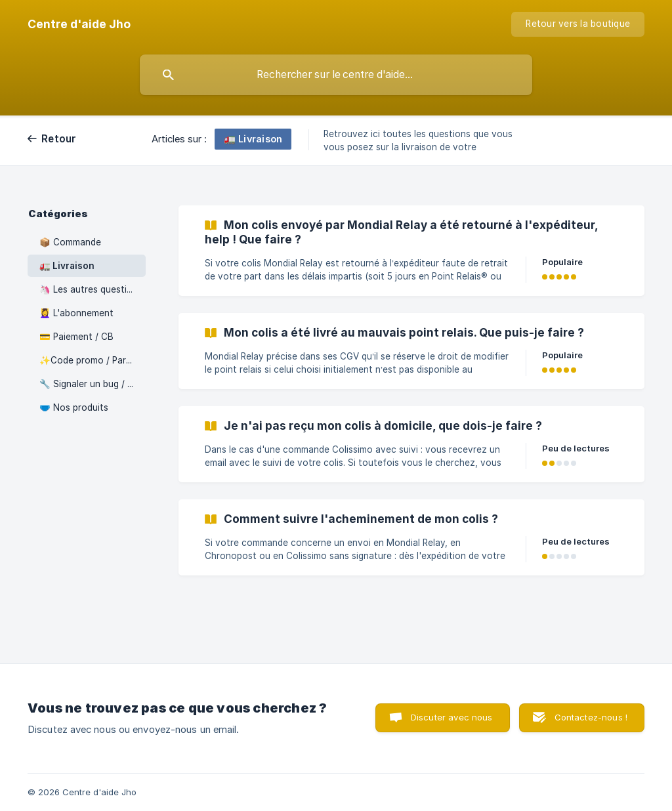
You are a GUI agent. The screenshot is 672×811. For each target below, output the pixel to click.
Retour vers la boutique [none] (578, 24)
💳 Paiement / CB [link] (76, 337)
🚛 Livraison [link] (67, 266)
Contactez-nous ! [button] (591, 717)
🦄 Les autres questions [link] (91, 289)
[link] (411, 251)
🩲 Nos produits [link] (74, 407)
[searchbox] (336, 75)
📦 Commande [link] (70, 242)
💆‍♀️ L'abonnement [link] (76, 313)
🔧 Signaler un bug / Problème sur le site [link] (93, 384)
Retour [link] (59, 139)
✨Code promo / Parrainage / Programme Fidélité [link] (93, 360)
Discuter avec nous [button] (452, 717)
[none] (79, 24)
